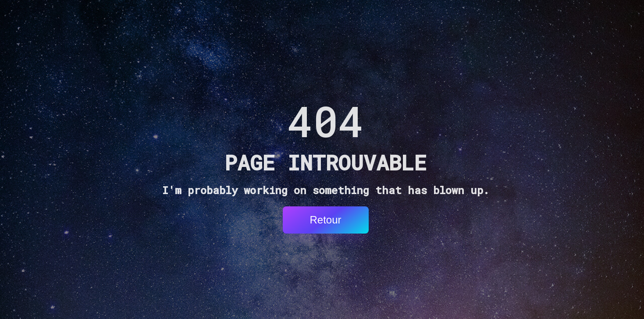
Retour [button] (325, 220)
